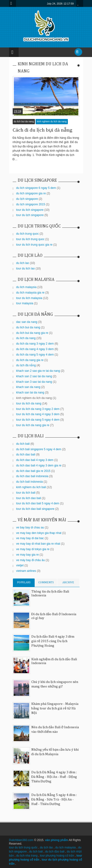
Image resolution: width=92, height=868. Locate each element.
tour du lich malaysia (29, 298)
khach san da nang (28, 387)
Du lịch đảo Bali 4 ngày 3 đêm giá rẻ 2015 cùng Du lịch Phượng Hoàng (53, 641)
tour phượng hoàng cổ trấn (57, 856)
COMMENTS (46, 583)
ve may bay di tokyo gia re (33, 549)
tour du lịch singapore (30, 215)
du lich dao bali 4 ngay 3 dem (35, 460)
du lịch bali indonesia (30, 482)
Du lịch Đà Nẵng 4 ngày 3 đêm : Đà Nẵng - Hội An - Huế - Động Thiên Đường (54, 777)
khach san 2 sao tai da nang (34, 376)
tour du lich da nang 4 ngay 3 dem (38, 414)
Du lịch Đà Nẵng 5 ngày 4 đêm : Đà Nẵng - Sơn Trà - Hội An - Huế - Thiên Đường (54, 800)
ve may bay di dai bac (30, 538)
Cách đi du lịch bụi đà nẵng (43, 130)
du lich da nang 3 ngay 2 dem (35, 344)
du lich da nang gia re (30, 360)
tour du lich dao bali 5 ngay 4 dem (38, 503)
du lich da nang (26, 338)
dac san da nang (27, 322)
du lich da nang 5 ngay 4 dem (35, 355)
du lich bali (23, 444)
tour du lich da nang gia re (33, 425)
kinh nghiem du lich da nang (52, 121)
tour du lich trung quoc (30, 239)
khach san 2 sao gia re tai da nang (38, 371)
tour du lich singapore (30, 210)
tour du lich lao (26, 269)
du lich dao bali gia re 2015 (33, 471)
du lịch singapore (27, 199)
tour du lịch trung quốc (23, 847)
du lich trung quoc (28, 234)
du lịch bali (36, 852)
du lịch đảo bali (55, 852)
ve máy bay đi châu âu (31, 560)
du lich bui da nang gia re (32, 333)
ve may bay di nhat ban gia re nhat (38, 544)
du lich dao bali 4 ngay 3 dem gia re (39, 465)
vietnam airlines (26, 571)
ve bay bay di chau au (30, 527)
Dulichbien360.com (21, 840)
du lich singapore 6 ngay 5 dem (36, 188)
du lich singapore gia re (31, 193)
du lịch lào (46, 847)
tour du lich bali (26, 493)
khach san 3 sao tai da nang (34, 382)
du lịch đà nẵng (26, 365)
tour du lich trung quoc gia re (34, 245)
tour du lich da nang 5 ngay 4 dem (38, 420)
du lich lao (23, 263)
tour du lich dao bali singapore (35, 509)
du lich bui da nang (24, 121)
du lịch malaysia (65, 847)
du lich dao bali (26, 455)
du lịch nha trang (27, 856)
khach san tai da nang (30, 393)
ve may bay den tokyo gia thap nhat (39, 533)
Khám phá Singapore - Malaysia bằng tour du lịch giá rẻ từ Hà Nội (55, 708)
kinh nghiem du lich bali (31, 487)
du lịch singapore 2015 (31, 204)
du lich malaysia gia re (30, 293)
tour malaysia (25, 303)
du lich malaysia (26, 287)
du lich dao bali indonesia (32, 476)
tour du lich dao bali (29, 498)
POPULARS (24, 583)
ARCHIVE (68, 583)
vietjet (20, 565)
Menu (13, 3)
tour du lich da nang (29, 403)
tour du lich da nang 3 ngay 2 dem (38, 409)
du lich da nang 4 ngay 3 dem (35, 349)
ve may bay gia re (28, 555)
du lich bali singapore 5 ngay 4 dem (39, 449)
